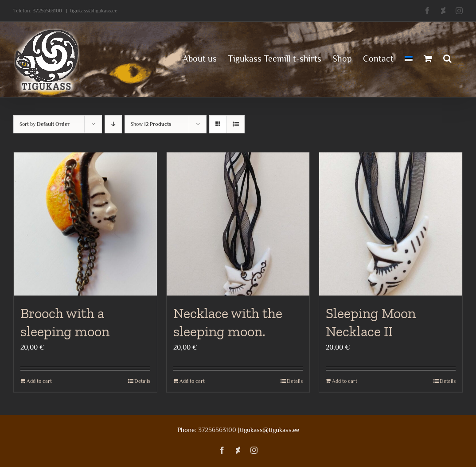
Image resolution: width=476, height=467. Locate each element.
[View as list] (236, 124)
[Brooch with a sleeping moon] (85, 224)
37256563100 (47, 11)
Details (142, 381)
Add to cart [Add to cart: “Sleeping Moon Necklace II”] (345, 381)
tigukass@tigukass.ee (94, 11)
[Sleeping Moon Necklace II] (391, 224)
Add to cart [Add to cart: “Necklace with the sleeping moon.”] (192, 381)
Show (151, 124)
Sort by (45, 124)
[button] (447, 58)
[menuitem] (409, 58)
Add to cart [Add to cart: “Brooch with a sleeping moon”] (39, 381)
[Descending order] (113, 124)
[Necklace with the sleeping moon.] (238, 224)
